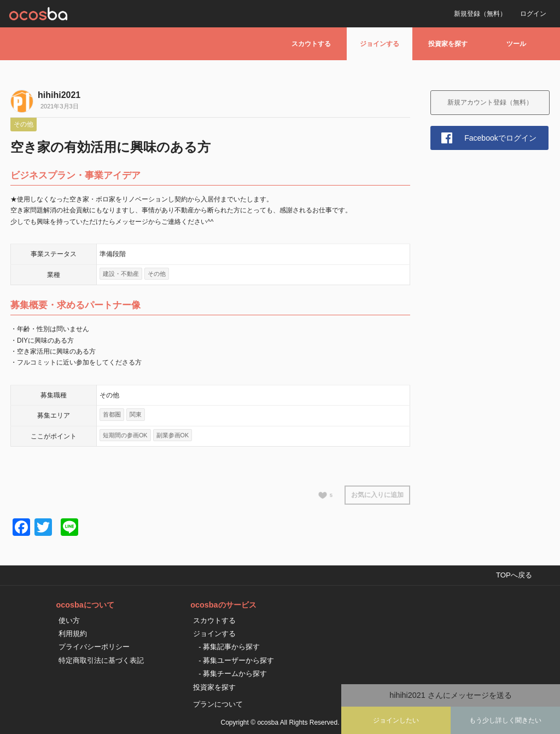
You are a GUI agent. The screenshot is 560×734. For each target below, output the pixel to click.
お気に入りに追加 (377, 495)
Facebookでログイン (500, 138)
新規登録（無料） (480, 14)
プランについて (218, 704)
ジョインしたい (396, 720)
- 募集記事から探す (229, 647)
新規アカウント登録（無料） (490, 102)
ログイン (533, 14)
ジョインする (380, 44)
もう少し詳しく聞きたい (505, 720)
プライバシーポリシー (94, 647)
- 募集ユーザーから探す (236, 660)
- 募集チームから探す (233, 674)
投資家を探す (448, 44)
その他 (24, 124)
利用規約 (73, 634)
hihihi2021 (59, 95)
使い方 (69, 620)
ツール (516, 44)
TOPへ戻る (514, 575)
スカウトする (311, 44)
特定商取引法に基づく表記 (101, 660)
